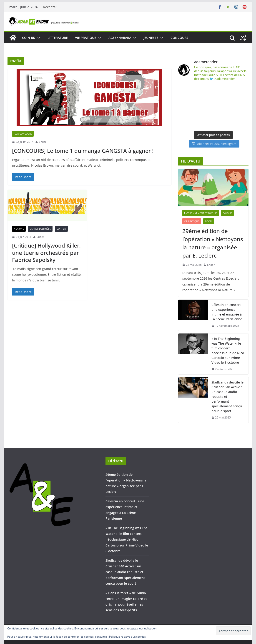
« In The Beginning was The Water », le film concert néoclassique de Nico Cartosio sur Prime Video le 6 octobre (228, 351)
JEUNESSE (151, 38)
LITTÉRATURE (58, 38)
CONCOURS (179, 38)
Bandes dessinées (40, 229)
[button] (38, 38)
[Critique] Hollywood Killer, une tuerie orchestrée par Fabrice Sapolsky (46, 252)
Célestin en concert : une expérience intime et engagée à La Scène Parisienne (227, 312)
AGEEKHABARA (120, 38)
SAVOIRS (227, 213)
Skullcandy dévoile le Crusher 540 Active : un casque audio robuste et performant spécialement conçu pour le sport (227, 397)
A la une (19, 229)
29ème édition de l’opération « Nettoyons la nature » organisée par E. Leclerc (213, 243)
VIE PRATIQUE (86, 38)
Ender (43, 142)
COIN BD (29, 38)
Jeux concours (23, 134)
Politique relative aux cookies (127, 637)
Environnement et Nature (201, 213)
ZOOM (209, 221)
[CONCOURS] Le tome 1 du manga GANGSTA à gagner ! (83, 151)
